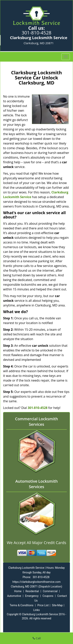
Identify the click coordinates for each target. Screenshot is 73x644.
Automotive (14, 596)
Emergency (32, 596)
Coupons (48, 596)
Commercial (50, 591)
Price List (43, 605)
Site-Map (57, 605)
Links (36, 610)
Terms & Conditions (21, 605)
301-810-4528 (36, 33)
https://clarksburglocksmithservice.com (37, 582)
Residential (32, 591)
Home (18, 591)
